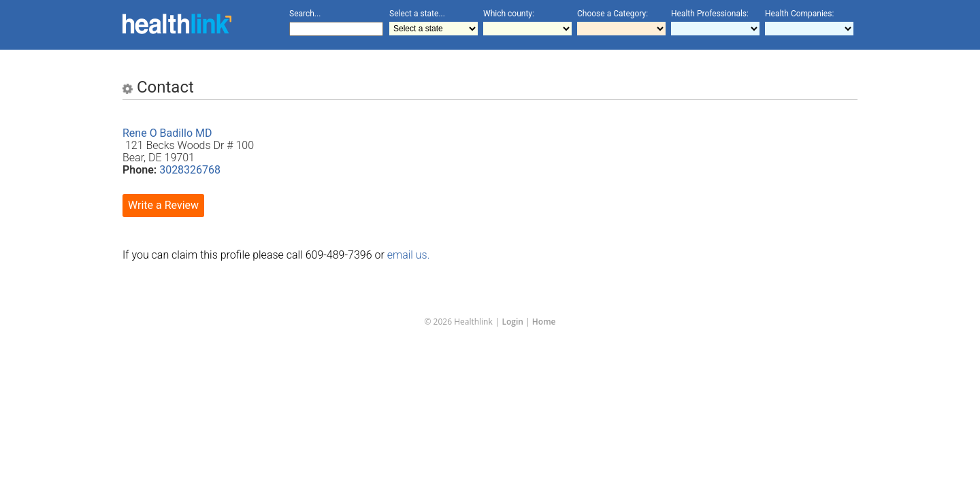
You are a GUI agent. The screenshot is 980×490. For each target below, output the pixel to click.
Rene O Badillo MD (167, 133)
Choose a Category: (612, 14)
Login (513, 322)
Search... (305, 14)
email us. (409, 255)
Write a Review (163, 205)
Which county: (509, 14)
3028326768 (190, 170)
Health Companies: (799, 14)
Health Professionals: (710, 14)
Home (544, 322)
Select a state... (417, 14)
